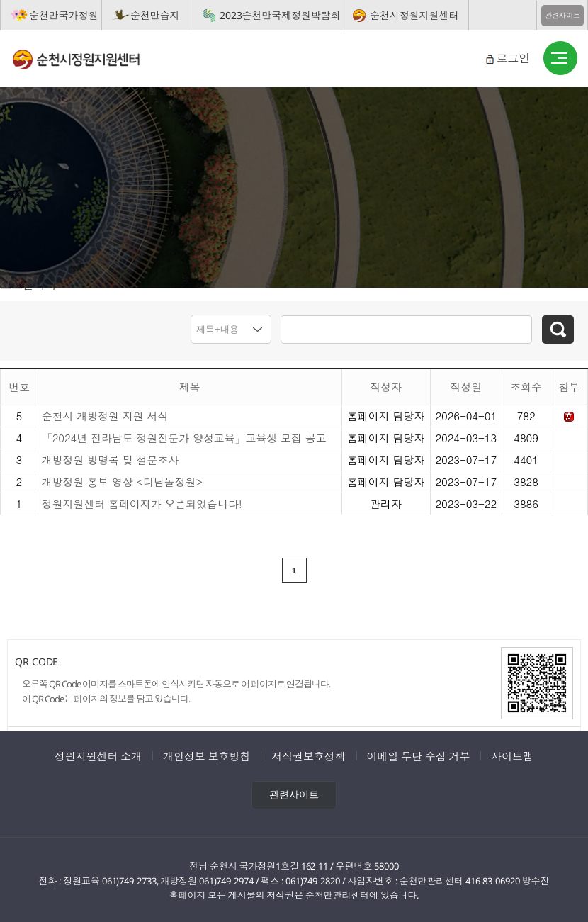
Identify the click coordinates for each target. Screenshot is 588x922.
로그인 (513, 58)
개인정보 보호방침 (207, 754)
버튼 (560, 59)
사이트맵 (512, 754)
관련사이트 (562, 15)
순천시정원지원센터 (414, 15)
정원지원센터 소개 (98, 754)
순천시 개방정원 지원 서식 (105, 413)
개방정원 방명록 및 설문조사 (111, 457)
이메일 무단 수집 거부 (419, 754)
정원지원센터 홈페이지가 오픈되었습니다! (142, 501)
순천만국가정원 (63, 15)
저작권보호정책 (308, 754)
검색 (558, 330)
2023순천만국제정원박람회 (280, 15)
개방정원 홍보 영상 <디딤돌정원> (122, 479)
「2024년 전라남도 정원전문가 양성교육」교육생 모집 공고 (184, 435)
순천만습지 (155, 15)
